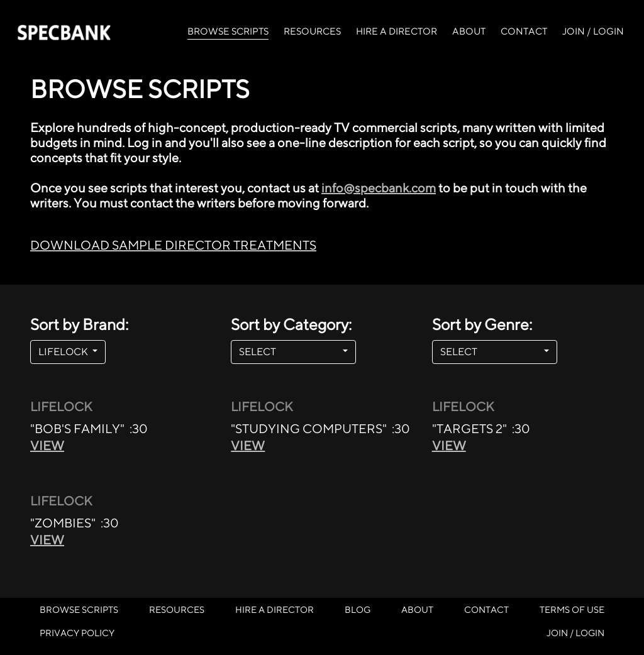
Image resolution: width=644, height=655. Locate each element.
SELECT (290, 352)
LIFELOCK (64, 352)
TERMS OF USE (572, 609)
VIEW (47, 445)
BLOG (358, 609)
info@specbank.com (379, 188)
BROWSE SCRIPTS (228, 30)
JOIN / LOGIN (593, 31)
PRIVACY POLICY (77, 633)
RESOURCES (312, 31)
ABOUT (469, 31)
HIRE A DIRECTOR (397, 31)
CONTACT (524, 31)
